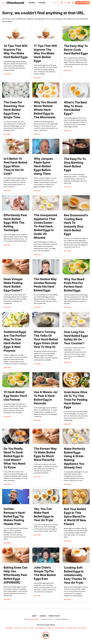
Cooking (42, 3)
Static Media (34, 619)
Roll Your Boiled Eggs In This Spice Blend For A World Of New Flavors (75, 517)
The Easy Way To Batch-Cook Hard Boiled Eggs (76, 50)
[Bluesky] (69, 3)
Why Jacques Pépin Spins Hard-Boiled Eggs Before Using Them (43, 166)
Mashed (50, 628)
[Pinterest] (66, 3)
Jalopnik (17, 628)
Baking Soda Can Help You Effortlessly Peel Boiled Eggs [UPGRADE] (16, 575)
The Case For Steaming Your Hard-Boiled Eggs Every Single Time (14, 110)
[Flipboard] (62, 3)
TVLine (25, 628)
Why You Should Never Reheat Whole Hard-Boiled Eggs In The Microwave (45, 110)
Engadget (9, 628)
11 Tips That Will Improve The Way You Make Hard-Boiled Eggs (45, 53)
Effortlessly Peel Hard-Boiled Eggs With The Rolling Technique (15, 223)
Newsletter (83, 3)
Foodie (31, 628)
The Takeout (82, 628)
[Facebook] (55, 3)
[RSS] (73, 3)
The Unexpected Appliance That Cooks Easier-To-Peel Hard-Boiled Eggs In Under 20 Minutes (45, 226)
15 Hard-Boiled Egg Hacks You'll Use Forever (15, 396)
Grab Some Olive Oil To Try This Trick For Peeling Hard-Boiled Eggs (76, 400)
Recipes (32, 3)
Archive (43, 616)
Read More (7, 74)
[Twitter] (58, 3)
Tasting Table (59, 628)
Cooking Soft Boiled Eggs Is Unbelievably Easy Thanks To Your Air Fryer (75, 575)
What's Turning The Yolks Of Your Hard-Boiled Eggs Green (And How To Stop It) (46, 339)
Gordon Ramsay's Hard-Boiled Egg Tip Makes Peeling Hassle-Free (15, 516)
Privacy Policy (54, 616)
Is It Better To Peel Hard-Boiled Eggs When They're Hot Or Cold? (15, 166)
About (34, 616)
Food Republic (40, 628)
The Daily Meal (71, 628)
